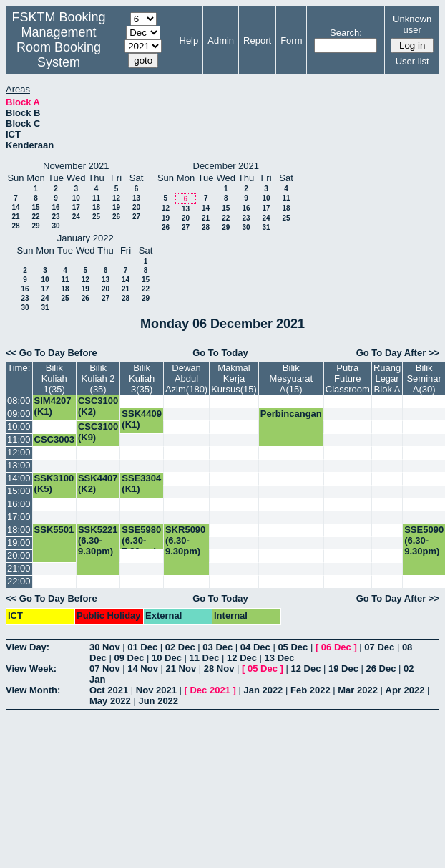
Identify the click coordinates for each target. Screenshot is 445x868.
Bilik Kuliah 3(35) (142, 378)
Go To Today (220, 353)
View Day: (28, 647)
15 (35, 207)
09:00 (19, 414)
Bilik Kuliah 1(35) (54, 378)
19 (116, 207)
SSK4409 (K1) (142, 419)
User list (412, 61)
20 (136, 207)
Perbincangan (291, 414)
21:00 (19, 568)
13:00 (19, 465)
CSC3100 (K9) (98, 432)
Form (291, 40)
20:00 (19, 555)
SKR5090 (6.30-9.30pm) (185, 540)
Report (257, 40)
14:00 (19, 478)
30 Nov (105, 647)
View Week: (31, 669)
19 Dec (343, 669)
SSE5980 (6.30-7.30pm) (141, 540)
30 (55, 226)
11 (96, 198)
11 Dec (205, 658)
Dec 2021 (210, 690)
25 (96, 217)
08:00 (19, 401)
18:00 (19, 530)
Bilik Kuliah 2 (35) (98, 378)
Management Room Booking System (59, 47)
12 (116, 198)
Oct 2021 (109, 690)
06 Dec (336, 647)
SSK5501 (54, 530)
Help (189, 40)
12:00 (19, 452)
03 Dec (217, 647)
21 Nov (181, 669)
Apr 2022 (405, 690)
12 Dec (242, 658)
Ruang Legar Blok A (387, 378)
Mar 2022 (358, 690)
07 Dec (379, 647)
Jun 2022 (158, 701)
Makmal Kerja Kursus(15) (234, 378)
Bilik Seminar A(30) (424, 378)
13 (136, 198)
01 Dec (142, 647)
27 (136, 217)
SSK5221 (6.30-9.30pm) (98, 540)
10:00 (19, 426)
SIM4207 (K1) (53, 406)
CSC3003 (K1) (54, 445)
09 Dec (129, 658)
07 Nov (105, 669)
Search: (346, 33)
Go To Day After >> (398, 353)
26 (116, 217)
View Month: (33, 690)
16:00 (19, 504)
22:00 (19, 581)
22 (35, 217)
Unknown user (412, 24)
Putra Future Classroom (348, 378)
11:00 (19, 439)
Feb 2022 (310, 690)
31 (266, 227)
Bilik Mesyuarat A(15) (291, 378)
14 (15, 207)
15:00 (19, 491)
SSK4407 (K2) (98, 483)
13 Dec (280, 658)
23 (55, 217)
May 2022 (110, 701)
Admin (221, 40)
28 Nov (219, 669)
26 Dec (381, 669)
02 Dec (180, 647)
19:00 (19, 542)
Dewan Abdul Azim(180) (186, 378)
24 (76, 217)
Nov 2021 (156, 690)
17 (76, 207)
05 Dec (293, 647)
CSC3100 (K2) (98, 406)
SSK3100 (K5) (54, 483)
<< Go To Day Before (52, 353)
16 (55, 207)
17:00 (19, 517)
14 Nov (143, 669)
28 (15, 226)
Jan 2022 (263, 690)
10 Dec (167, 658)
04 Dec (255, 647)
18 (96, 207)
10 (76, 198)
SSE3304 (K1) (141, 483)
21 (15, 217)
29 (35, 226)
